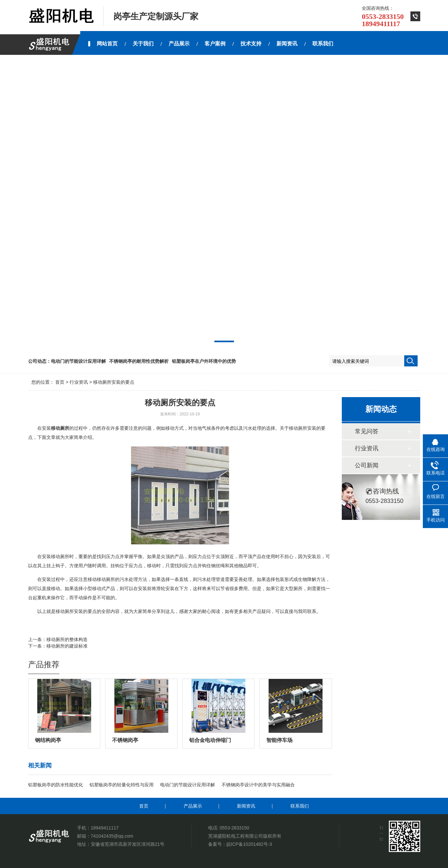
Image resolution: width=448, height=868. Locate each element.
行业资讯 (79, 382)
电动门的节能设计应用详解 (78, 361)
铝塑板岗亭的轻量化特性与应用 (122, 785)
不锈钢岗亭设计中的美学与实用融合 (258, 785)
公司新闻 (367, 465)
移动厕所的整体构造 (67, 639)
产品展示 (193, 806)
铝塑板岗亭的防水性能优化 (56, 785)
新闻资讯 (246, 806)
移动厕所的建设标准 (67, 646)
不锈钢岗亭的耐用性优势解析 (139, 361)
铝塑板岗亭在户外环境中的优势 (204, 361)
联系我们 (300, 806)
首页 (60, 382)
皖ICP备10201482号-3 (249, 844)
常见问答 (367, 431)
